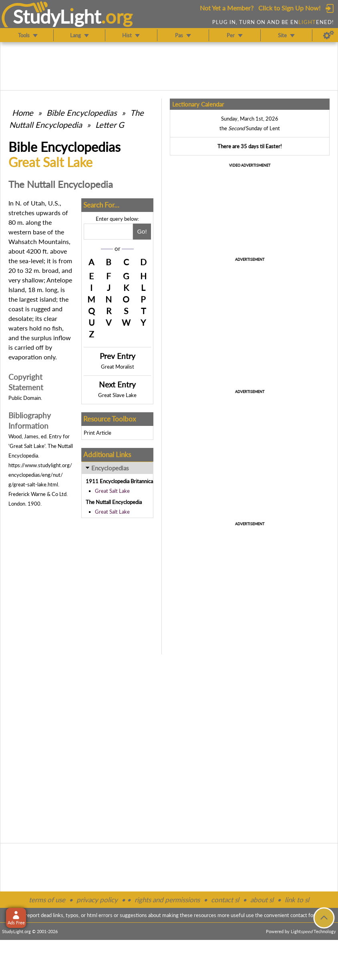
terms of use (47, 900)
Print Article (98, 433)
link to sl (297, 900)
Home (23, 113)
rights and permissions (167, 900)
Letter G (110, 125)
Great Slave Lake (117, 395)
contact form (305, 915)
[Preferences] (329, 35)
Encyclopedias (110, 468)
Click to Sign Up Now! (289, 8)
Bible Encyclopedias (82, 113)
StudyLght (57, 16)
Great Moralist (118, 367)
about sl (262, 900)
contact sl (225, 900)
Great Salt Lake (112, 491)
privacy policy (97, 900)
